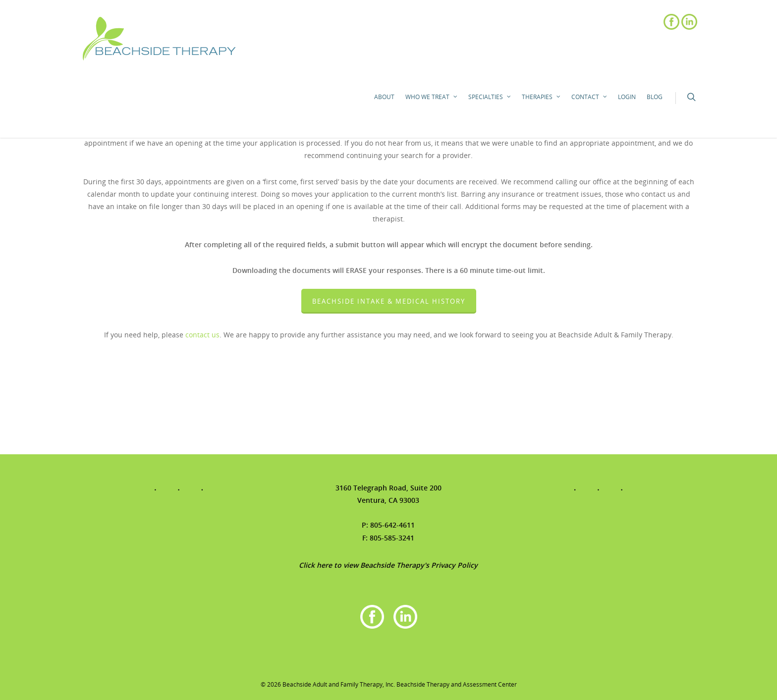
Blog (655, 97)
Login (627, 97)
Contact (590, 97)
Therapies (542, 97)
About (384, 97)
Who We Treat (432, 97)
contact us (202, 335)
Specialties (490, 97)
